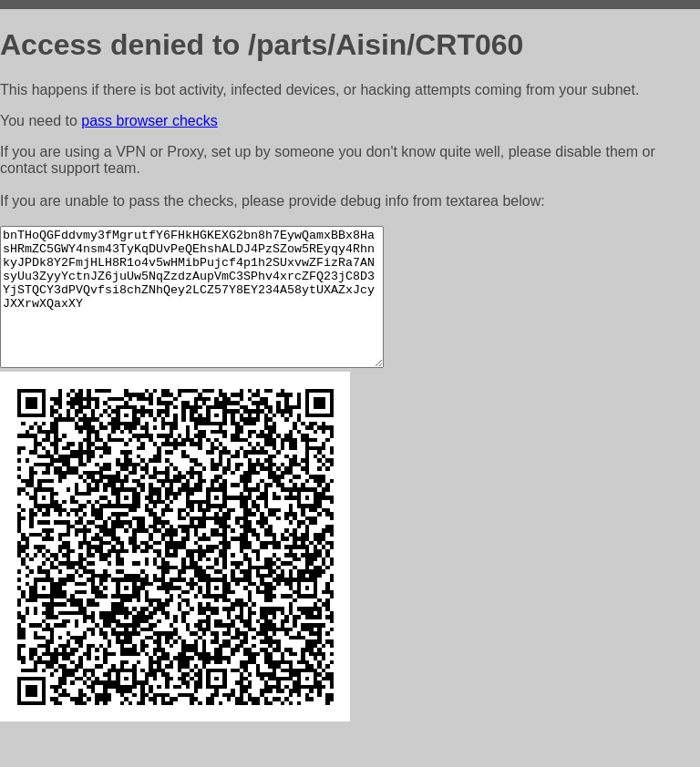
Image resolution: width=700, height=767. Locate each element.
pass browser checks (149, 121)
